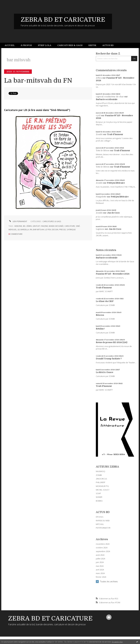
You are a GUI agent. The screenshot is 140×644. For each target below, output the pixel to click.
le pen (48, 230)
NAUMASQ (100, 471)
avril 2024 (100, 570)
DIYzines (100, 517)
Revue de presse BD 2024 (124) (112, 342)
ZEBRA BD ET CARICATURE (63, 20)
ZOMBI (99, 475)
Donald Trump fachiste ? (109, 359)
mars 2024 (100, 573)
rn (31, 230)
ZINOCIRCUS (101, 479)
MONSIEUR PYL (102, 486)
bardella (25, 230)
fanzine (44, 226)
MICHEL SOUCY (103, 490)
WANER (99, 497)
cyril (98, 115)
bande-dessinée (56, 226)
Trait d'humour (115, 134)
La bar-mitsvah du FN (38, 81)
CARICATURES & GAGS (52, 221)
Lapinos (100, 229)
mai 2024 (100, 566)
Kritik (92, 45)
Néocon (100, 315)
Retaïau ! (100, 329)
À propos (26, 45)
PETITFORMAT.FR (103, 528)
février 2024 (101, 577)
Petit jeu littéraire (116, 183)
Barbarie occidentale (107, 99)
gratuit (36, 226)
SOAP (98, 493)
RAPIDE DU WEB (103, 521)
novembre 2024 (103, 544)
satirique (71, 230)
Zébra (99, 78)
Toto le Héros (103, 150)
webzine (18, 226)
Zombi (99, 134)
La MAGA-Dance (104, 372)
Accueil (10, 45)
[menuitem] (11, 45)
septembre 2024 (103, 551)
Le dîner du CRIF (105, 301)
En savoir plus (117, 642)
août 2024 (100, 555)
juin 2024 (100, 562)
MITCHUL (100, 524)
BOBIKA (99, 501)
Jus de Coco (113, 213)
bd (24, 226)
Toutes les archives (109, 581)
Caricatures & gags (70, 45)
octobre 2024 (102, 548)
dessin (55, 230)
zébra (29, 226)
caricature (70, 226)
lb (19, 230)
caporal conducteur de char (110, 97)
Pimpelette (101, 197)
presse (62, 230)
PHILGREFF (100, 482)
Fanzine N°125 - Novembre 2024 (113, 274)
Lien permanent (18, 221)
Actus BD (108, 45)
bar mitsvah (39, 230)
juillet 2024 (100, 559)
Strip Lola (45, 45)
